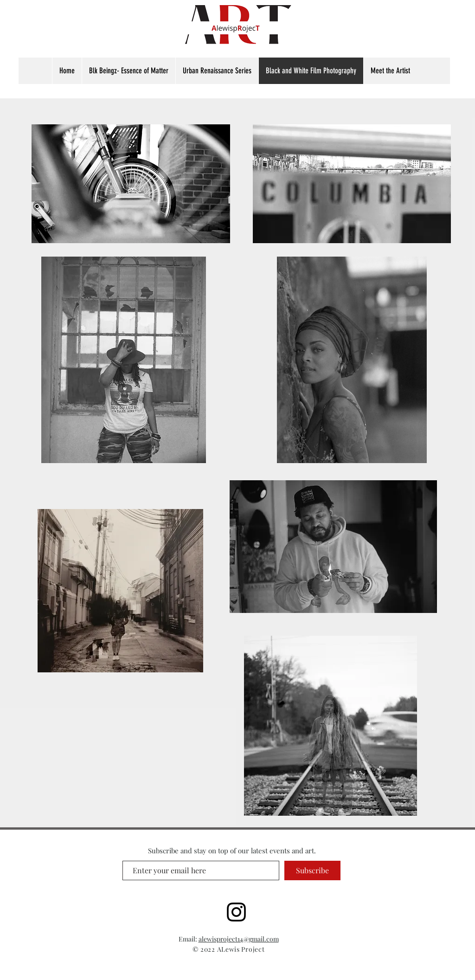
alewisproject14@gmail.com (239, 939)
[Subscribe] (312, 870)
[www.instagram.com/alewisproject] (236, 912)
